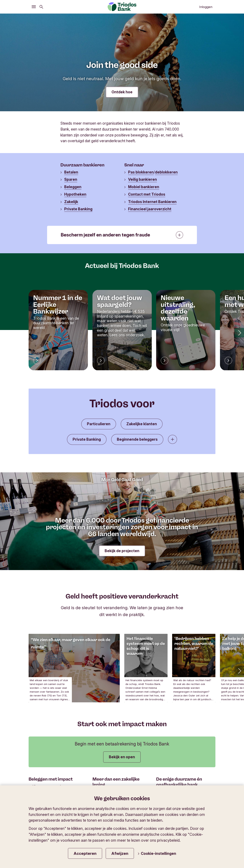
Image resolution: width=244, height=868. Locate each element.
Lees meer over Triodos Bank (183, 792)
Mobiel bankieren (144, 187)
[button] (239, 333)
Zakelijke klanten (142, 424)
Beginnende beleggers (137, 439)
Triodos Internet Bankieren (152, 202)
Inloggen (206, 7)
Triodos (39, 825)
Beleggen (73, 187)
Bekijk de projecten (122, 551)
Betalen (71, 172)
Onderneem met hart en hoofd (120, 792)
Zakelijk (71, 202)
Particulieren (99, 424)
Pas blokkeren (141, 172)
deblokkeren (166, 172)
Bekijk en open (122, 757)
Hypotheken (75, 194)
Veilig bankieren (142, 179)
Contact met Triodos (147, 194)
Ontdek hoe (122, 92)
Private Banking (78, 209)
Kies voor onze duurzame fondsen (52, 789)
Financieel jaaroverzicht (150, 209)
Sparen (71, 179)
